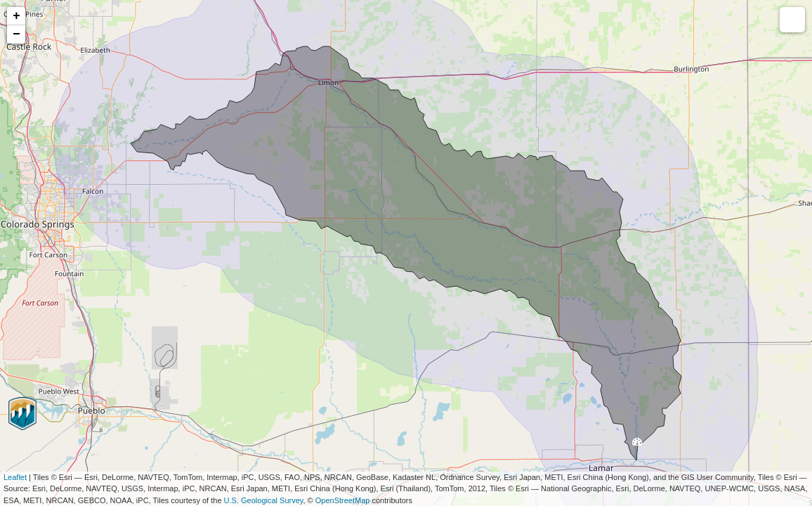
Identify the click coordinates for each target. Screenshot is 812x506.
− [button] (17, 34)
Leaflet (15, 477)
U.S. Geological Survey (264, 500)
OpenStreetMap (343, 500)
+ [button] (17, 16)
